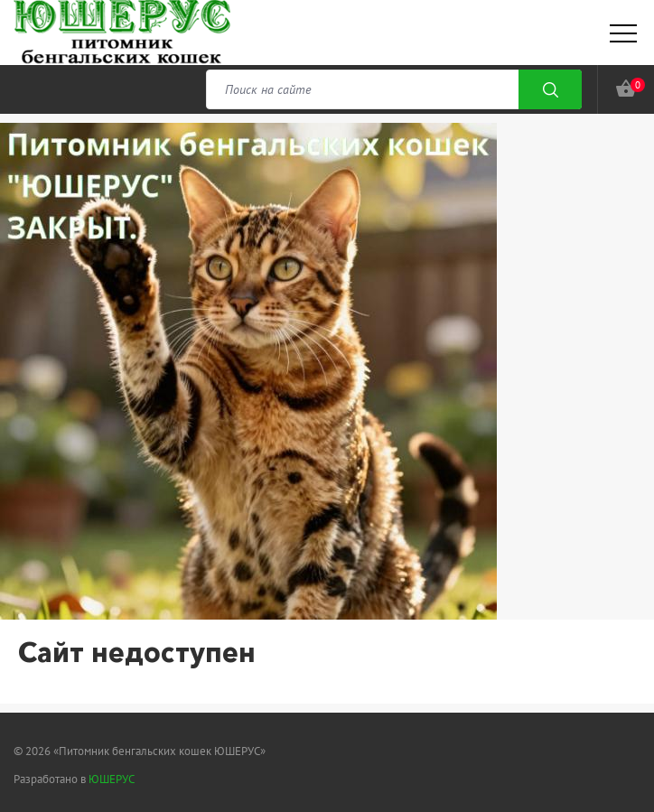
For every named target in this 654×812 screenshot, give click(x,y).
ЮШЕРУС (112, 779)
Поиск (550, 89)
